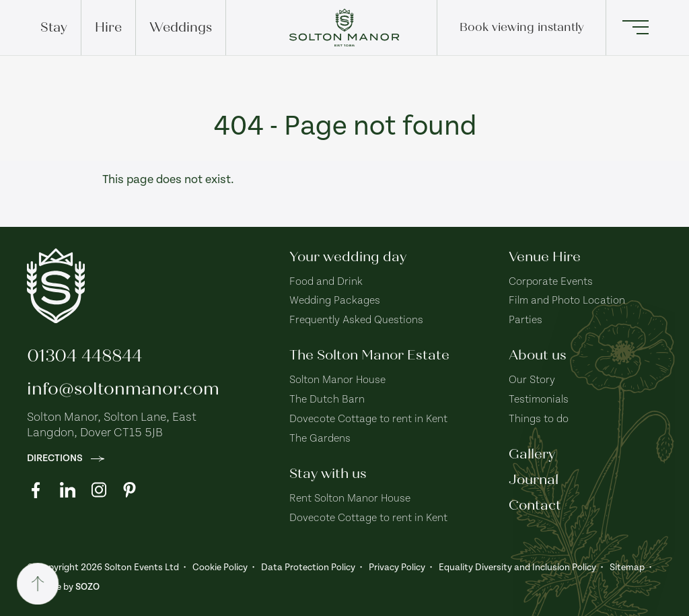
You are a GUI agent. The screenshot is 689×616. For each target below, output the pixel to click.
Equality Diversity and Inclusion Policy (517, 568)
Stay (54, 27)
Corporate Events (551, 282)
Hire (108, 27)
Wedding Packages (335, 301)
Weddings (181, 27)
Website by (63, 587)
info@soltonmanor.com (123, 389)
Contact (535, 505)
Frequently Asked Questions (356, 320)
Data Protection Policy (308, 568)
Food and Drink (326, 282)
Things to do (539, 419)
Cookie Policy (220, 568)
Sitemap (627, 568)
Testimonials (539, 400)
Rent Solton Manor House (350, 499)
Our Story (532, 380)
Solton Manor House (337, 380)
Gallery (532, 454)
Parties (525, 320)
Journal (534, 480)
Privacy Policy (397, 568)
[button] (634, 28)
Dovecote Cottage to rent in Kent (368, 419)
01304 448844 (84, 356)
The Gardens (320, 439)
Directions (66, 458)
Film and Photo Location (567, 301)
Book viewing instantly (522, 27)
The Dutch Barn (327, 400)
